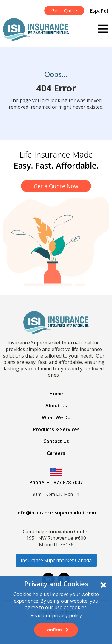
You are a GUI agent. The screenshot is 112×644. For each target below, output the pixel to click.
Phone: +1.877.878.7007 (56, 482)
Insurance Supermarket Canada (56, 560)
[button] (56, 630)
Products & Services (56, 429)
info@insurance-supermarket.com (56, 513)
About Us (56, 406)
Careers (56, 453)
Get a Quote (64, 10)
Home (56, 394)
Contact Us (56, 441)
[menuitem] (100, 11)
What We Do (56, 417)
